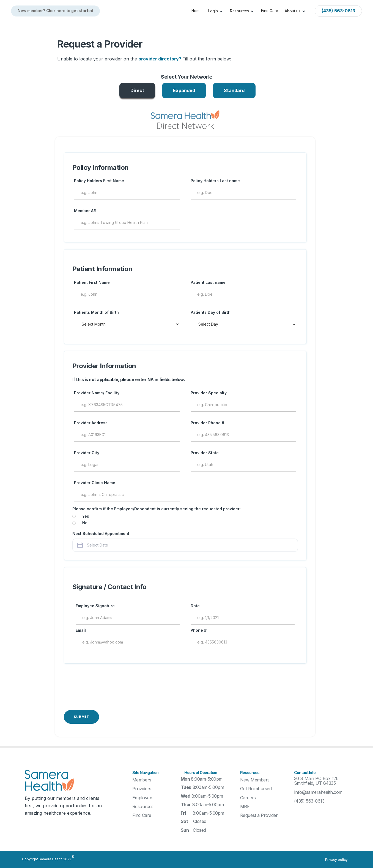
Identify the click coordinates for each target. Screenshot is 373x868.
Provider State (205, 453)
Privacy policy (336, 860)
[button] (216, 11)
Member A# (85, 211)
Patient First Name (92, 282)
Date (195, 606)
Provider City (87, 453)
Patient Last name (208, 282)
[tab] (137, 91)
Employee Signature (95, 606)
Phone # (199, 630)
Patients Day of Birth (211, 312)
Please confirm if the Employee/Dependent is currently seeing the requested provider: (157, 509)
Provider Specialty (209, 393)
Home (197, 11)
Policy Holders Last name (215, 181)
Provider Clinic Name (95, 483)
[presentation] (106, 683)
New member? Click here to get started (55, 11)
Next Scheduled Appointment (101, 533)
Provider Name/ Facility (97, 393)
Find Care (270, 11)
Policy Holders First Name (99, 181)
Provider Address (91, 423)
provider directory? (160, 59)
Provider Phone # (207, 423)
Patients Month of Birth (96, 312)
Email (81, 630)
